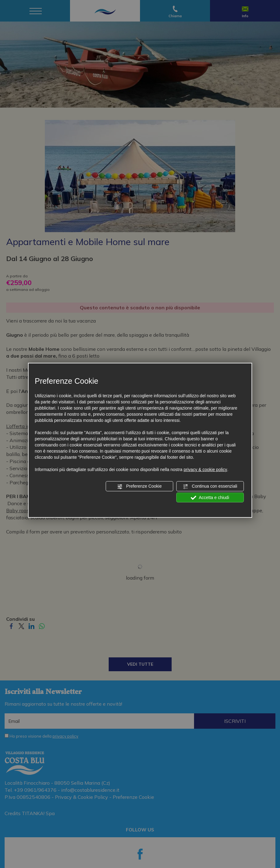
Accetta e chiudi (210, 497)
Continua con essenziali (210, 486)
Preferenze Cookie (139, 486)
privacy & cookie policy (205, 470)
